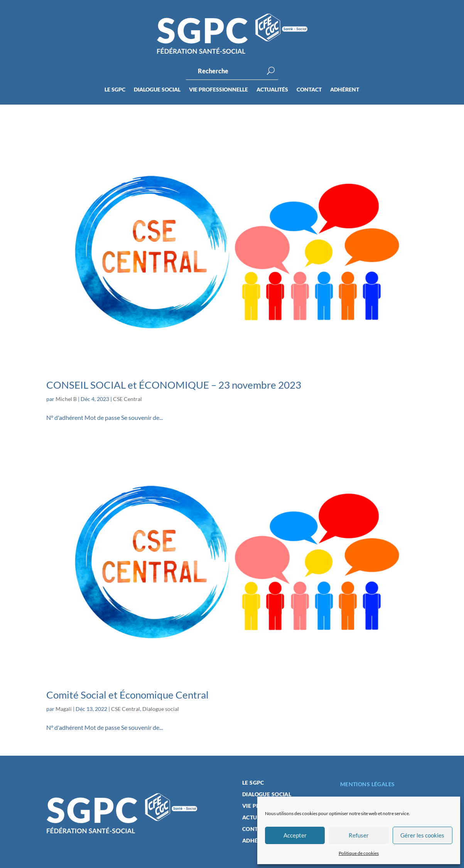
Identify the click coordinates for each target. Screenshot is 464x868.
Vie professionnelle (219, 90)
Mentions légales (368, 784)
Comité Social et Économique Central (127, 695)
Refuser (359, 835)
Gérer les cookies (422, 835)
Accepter (295, 835)
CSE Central (127, 399)
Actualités (272, 90)
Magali (64, 709)
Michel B (66, 399)
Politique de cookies (359, 853)
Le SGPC (115, 90)
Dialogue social (157, 90)
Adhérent (345, 90)
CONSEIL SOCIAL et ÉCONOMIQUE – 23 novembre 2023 (174, 385)
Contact (309, 90)
